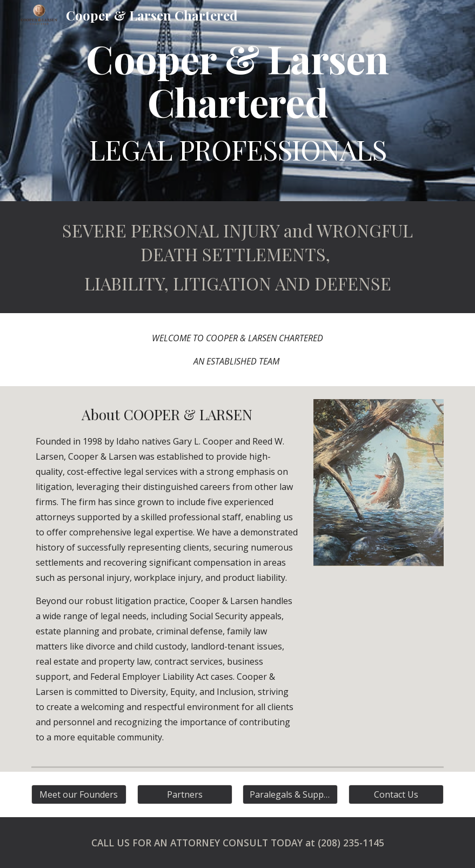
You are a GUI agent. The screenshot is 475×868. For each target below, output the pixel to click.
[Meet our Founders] (79, 794)
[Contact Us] (396, 794)
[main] (237, 101)
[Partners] (185, 794)
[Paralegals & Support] (290, 794)
